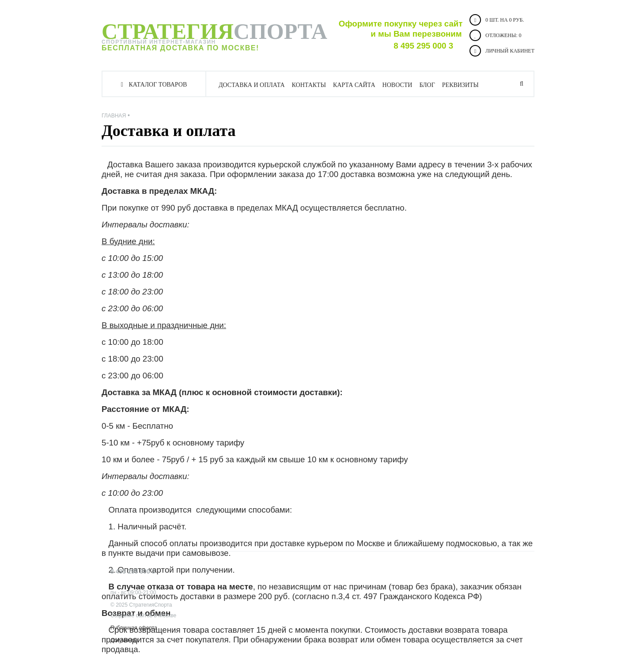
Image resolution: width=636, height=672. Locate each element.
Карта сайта (354, 85)
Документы (124, 640)
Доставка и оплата (252, 85)
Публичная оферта (134, 628)
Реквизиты (460, 85)
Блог (427, 85)
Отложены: (495, 35)
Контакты (309, 85)
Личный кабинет (502, 51)
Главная (114, 116)
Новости (397, 85)
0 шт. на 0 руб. (497, 20)
